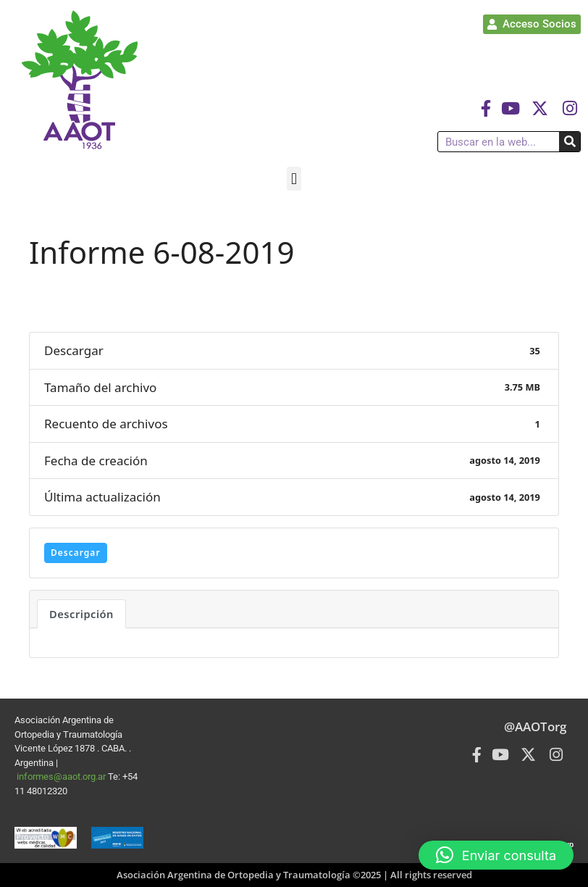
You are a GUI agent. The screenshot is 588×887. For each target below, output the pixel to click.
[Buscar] (570, 142)
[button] (294, 179)
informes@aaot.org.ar (62, 776)
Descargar (76, 553)
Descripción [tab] (81, 614)
